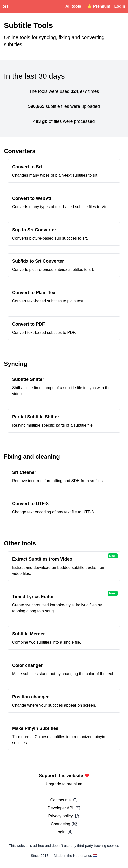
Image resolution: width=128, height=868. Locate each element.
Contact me (64, 800)
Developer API (64, 808)
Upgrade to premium (64, 784)
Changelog (64, 824)
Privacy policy (64, 816)
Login (120, 6)
